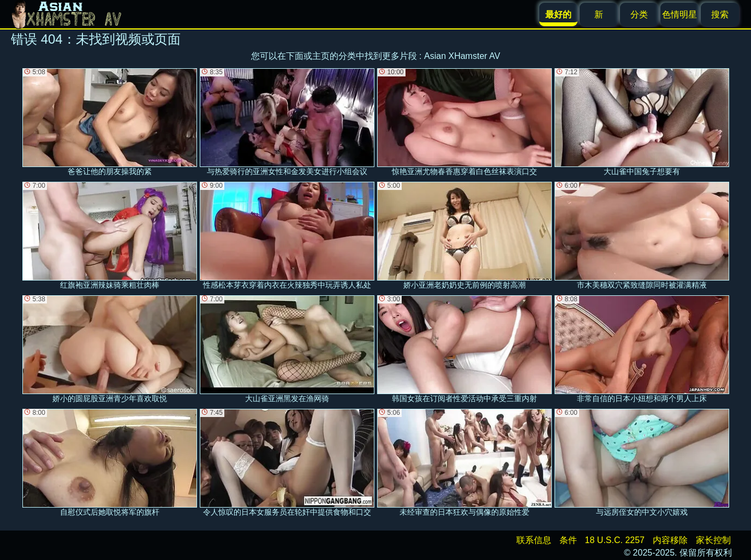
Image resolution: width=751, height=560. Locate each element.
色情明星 (680, 14)
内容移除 (670, 540)
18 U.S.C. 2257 (615, 540)
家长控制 (713, 540)
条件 (568, 540)
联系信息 (534, 540)
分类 (639, 14)
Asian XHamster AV (462, 56)
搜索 (720, 14)
